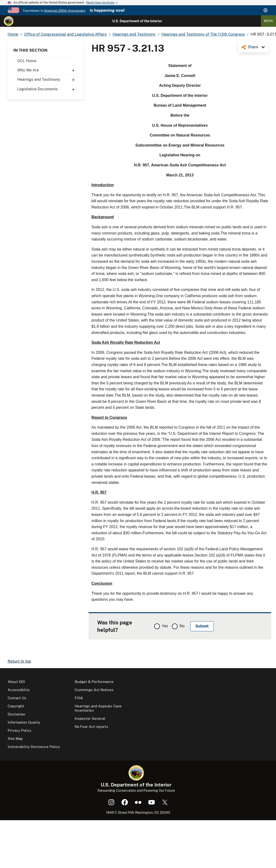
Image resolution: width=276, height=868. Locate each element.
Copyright (16, 706)
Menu (268, 21)
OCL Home (27, 61)
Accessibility (19, 690)
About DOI (16, 682)
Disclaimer (17, 714)
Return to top (19, 661)
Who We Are (48, 70)
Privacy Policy (20, 730)
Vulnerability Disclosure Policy (34, 747)
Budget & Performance (94, 682)
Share (253, 47)
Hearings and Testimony (48, 80)
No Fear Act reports (91, 727)
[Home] (9, 21)
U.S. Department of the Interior (137, 21)
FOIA (79, 698)
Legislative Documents (48, 89)
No (182, 626)
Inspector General (90, 718)
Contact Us (17, 698)
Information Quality (24, 722)
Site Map (15, 739)
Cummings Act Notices (94, 690)
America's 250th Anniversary (65, 11)
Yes (165, 626)
